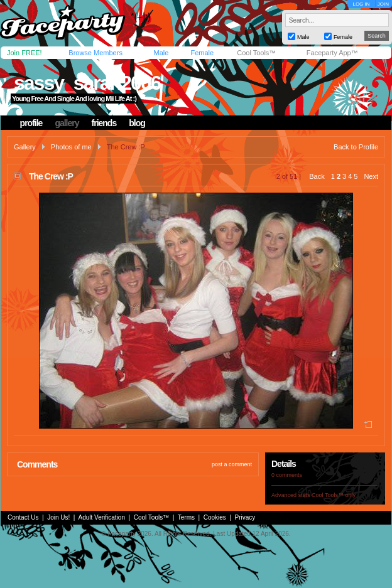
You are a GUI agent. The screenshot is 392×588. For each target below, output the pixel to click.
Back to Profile (356, 147)
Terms (186, 517)
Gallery (25, 147)
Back (317, 176)
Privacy (245, 517)
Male (161, 53)
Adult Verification (101, 517)
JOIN (383, 4)
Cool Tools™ (256, 53)
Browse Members (95, 53)
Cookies (215, 517)
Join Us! (58, 517)
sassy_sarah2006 (87, 83)
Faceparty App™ (332, 53)
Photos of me (71, 147)
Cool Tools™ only (334, 495)
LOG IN (361, 4)
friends (104, 123)
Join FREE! (24, 53)
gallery (67, 123)
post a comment (232, 464)
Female (202, 53)
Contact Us (23, 517)
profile (31, 123)
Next (371, 176)
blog (137, 123)
